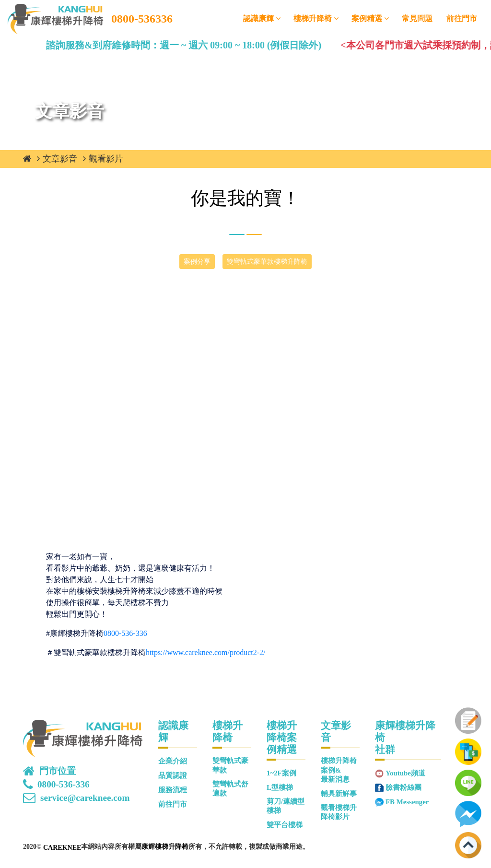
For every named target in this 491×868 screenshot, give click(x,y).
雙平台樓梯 (285, 825)
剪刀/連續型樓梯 (286, 806)
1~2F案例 (281, 773)
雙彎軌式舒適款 (230, 789)
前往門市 (462, 18)
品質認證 (173, 775)
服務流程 (173, 790)
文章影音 (60, 159)
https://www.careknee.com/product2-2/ (206, 652)
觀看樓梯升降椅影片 (339, 812)
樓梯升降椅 (313, 18)
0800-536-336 (125, 633)
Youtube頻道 (405, 773)
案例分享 (197, 262)
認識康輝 (258, 18)
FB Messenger (407, 802)
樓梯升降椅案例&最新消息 (339, 770)
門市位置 (58, 771)
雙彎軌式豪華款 (230, 765)
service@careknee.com (85, 798)
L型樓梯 (280, 787)
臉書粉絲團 (403, 787)
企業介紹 (173, 761)
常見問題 (417, 18)
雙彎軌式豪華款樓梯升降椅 (267, 262)
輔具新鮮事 (339, 794)
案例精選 (367, 18)
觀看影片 (106, 159)
